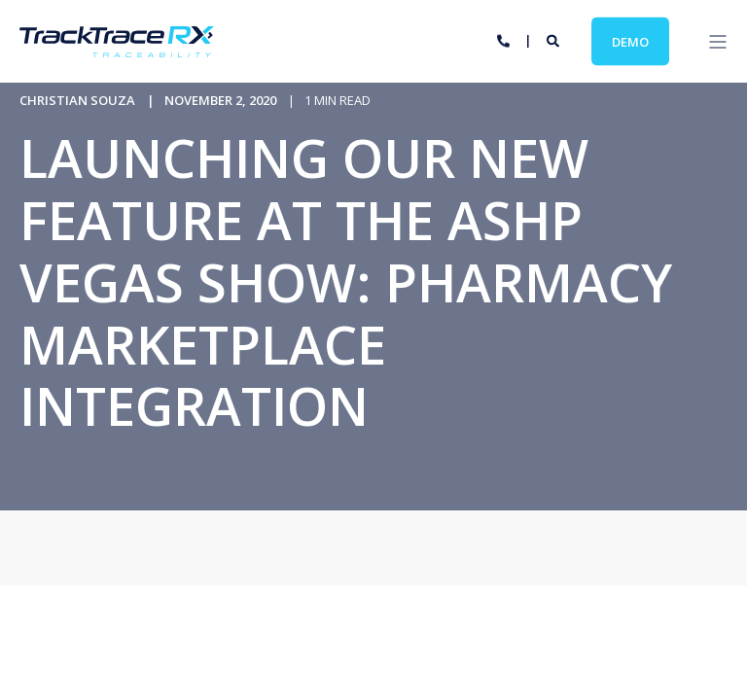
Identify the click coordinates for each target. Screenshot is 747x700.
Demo (630, 41)
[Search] (554, 40)
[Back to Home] (117, 45)
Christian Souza (77, 100)
